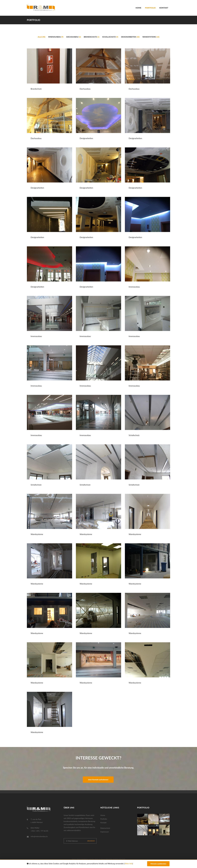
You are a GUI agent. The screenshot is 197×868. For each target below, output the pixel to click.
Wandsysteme (151, 37)
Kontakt (164, 8)
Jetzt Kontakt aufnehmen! (98, 780)
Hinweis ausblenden (158, 864)
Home (138, 8)
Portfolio (150, 8)
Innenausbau (56, 37)
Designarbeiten (130, 37)
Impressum (105, 832)
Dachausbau (74, 37)
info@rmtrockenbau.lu (39, 836)
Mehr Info (129, 864)
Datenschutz (105, 828)
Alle (41, 37)
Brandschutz (92, 37)
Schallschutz (110, 37)
